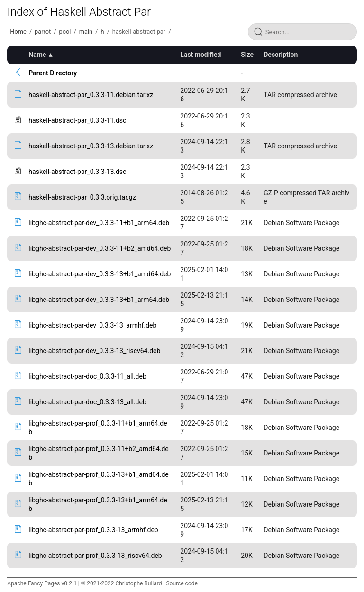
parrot (43, 32)
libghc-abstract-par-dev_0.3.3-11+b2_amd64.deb (100, 248)
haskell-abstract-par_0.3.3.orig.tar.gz (82, 197)
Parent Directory (53, 73)
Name (37, 55)
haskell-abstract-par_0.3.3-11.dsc (77, 120)
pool (65, 32)
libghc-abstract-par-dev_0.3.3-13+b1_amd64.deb (100, 274)
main (86, 32)
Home (18, 32)
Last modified (200, 55)
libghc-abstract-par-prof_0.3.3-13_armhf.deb (93, 530)
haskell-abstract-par (139, 32)
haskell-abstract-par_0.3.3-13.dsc (77, 172)
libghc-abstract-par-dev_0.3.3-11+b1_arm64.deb (99, 223)
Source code (182, 583)
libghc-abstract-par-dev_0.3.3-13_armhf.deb (92, 325)
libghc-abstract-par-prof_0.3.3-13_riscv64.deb (95, 556)
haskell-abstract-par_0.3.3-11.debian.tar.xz (91, 95)
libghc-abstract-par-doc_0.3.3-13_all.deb (87, 402)
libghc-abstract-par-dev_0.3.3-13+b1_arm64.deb (99, 300)
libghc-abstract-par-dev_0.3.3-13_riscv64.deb (94, 351)
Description (281, 55)
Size (247, 55)
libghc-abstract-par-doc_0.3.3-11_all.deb (87, 376)
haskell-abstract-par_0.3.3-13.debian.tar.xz (91, 146)
